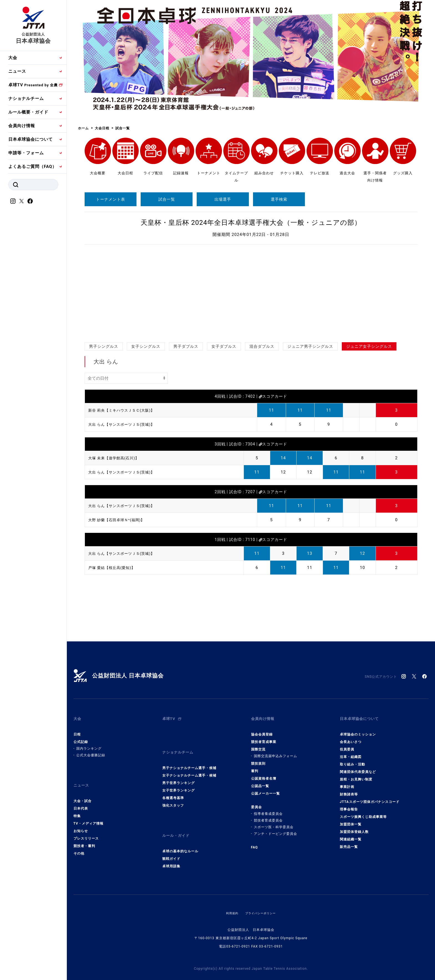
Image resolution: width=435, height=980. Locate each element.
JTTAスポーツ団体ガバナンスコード (370, 797)
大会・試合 (83, 792)
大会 (13, 58)
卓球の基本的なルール (180, 838)
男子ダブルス (186, 346)
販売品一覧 (349, 842)
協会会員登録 (262, 730)
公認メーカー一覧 (265, 789)
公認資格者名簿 (264, 774)
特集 (77, 807)
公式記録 (81, 737)
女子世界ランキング (179, 782)
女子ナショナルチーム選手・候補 (189, 767)
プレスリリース (86, 830)
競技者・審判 (84, 837)
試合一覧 (167, 199)
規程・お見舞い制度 (356, 775)
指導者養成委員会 (268, 809)
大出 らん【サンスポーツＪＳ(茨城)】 (126, 424)
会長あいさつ (351, 737)
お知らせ (81, 822)
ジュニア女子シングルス (369, 346)
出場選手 (223, 199)
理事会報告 (349, 805)
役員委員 (347, 745)
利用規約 (229, 900)
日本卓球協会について (31, 139)
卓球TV (33, 85)
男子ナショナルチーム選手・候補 (189, 759)
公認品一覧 (260, 782)
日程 (77, 730)
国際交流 (258, 745)
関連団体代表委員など (358, 767)
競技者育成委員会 (268, 816)
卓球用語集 (171, 853)
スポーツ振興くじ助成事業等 (363, 812)
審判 (255, 767)
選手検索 (279, 199)
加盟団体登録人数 (354, 827)
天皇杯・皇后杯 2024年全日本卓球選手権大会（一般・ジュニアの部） (251, 223)
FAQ (255, 843)
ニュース (17, 71)
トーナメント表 (111, 199)
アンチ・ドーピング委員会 (275, 829)
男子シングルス (104, 346)
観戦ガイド (171, 845)
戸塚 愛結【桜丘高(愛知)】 (115, 568)
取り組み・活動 (352, 760)
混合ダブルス (262, 346)
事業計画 (347, 782)
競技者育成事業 (264, 737)
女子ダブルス (224, 346)
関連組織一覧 (351, 835)
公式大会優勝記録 (91, 751)
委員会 (256, 803)
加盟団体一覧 (351, 820)
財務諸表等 (349, 790)
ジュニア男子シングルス (310, 346)
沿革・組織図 (351, 752)
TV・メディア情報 (88, 815)
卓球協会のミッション (358, 730)
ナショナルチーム (26, 99)
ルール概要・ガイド (28, 112)
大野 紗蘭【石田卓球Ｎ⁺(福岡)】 (120, 520)
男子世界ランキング (179, 774)
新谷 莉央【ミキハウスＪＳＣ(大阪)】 (126, 410)
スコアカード (273, 396)
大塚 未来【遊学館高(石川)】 (117, 458)
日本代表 (81, 800)
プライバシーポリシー (262, 900)
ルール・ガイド (178, 825)
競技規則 (258, 759)
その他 (79, 845)
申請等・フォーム (26, 153)
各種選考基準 (173, 789)
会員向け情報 (22, 126)
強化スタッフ (173, 797)
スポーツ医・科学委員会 (274, 823)
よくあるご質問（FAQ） (32, 167)
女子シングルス (146, 346)
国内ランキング (89, 744)
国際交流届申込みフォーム (275, 752)
